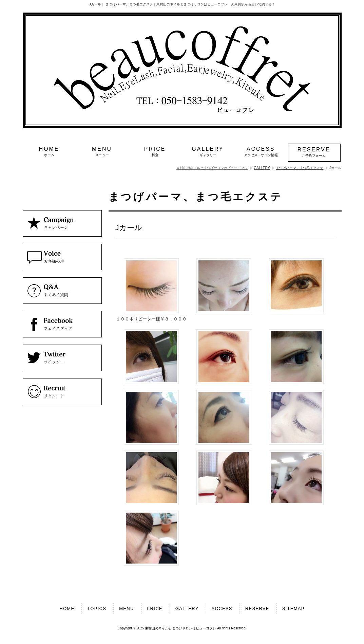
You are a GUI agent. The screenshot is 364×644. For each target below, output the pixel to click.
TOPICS (97, 609)
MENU (126, 609)
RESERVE (257, 609)
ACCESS (222, 609)
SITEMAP (293, 609)
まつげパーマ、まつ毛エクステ (300, 168)
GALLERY (262, 168)
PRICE (155, 609)
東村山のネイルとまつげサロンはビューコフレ (212, 168)
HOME (67, 609)
